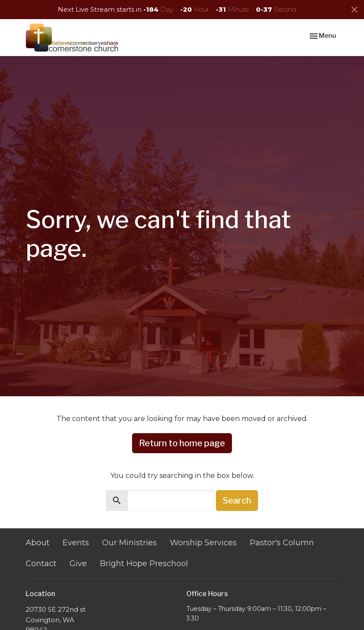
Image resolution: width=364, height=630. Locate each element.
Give (78, 564)
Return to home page (182, 443)
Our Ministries (129, 543)
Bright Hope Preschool (144, 564)
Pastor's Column (282, 543)
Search (237, 501)
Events (76, 543)
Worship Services (203, 543)
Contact (41, 564)
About (38, 543)
